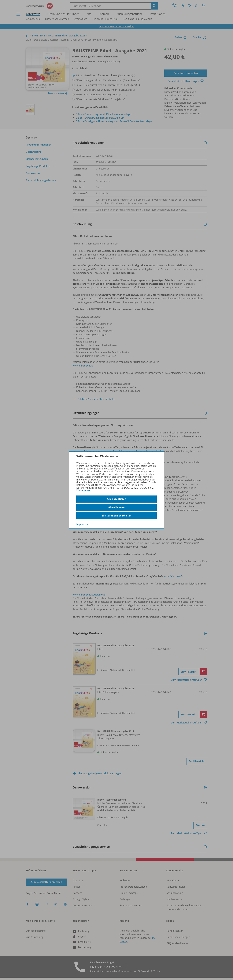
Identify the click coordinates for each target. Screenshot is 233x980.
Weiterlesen (83, 490)
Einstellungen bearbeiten (117, 516)
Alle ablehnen (116, 507)
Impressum (83, 524)
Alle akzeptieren (117, 499)
